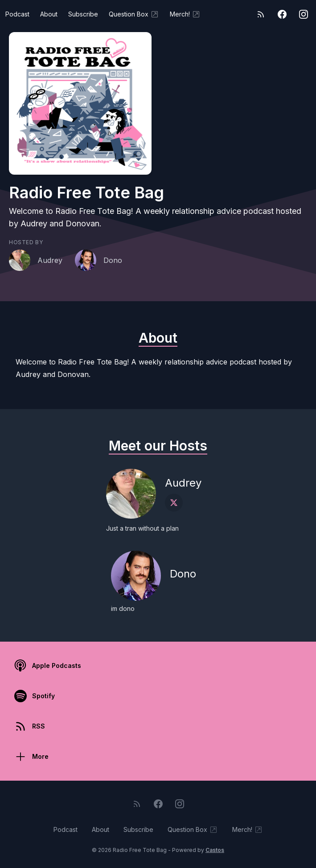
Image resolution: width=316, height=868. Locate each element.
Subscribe (83, 14)
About (49, 14)
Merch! (185, 14)
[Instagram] (304, 14)
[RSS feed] (261, 14)
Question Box (134, 14)
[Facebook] (282, 14)
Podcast (17, 14)
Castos (215, 850)
